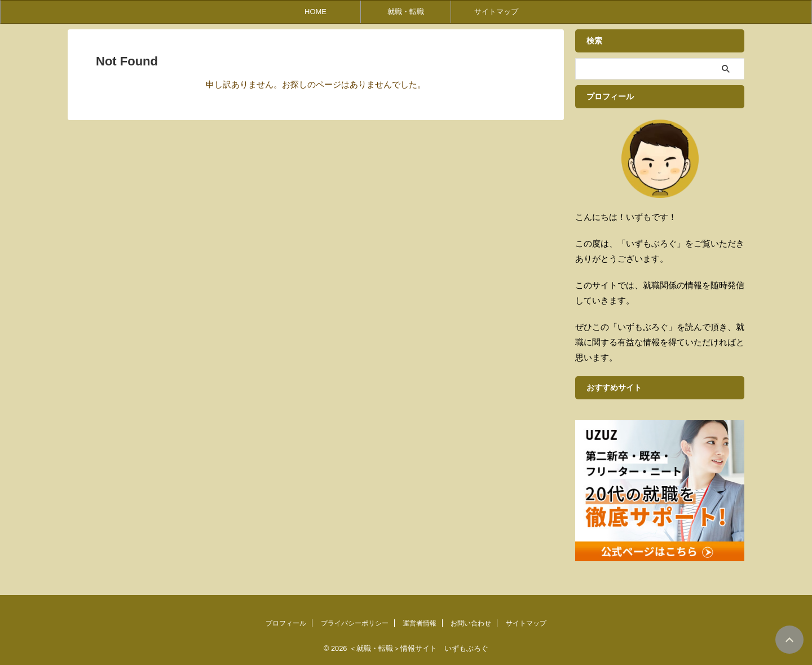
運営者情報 (420, 623)
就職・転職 (406, 12)
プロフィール (286, 623)
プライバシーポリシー (355, 623)
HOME (315, 12)
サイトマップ (496, 12)
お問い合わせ (471, 623)
